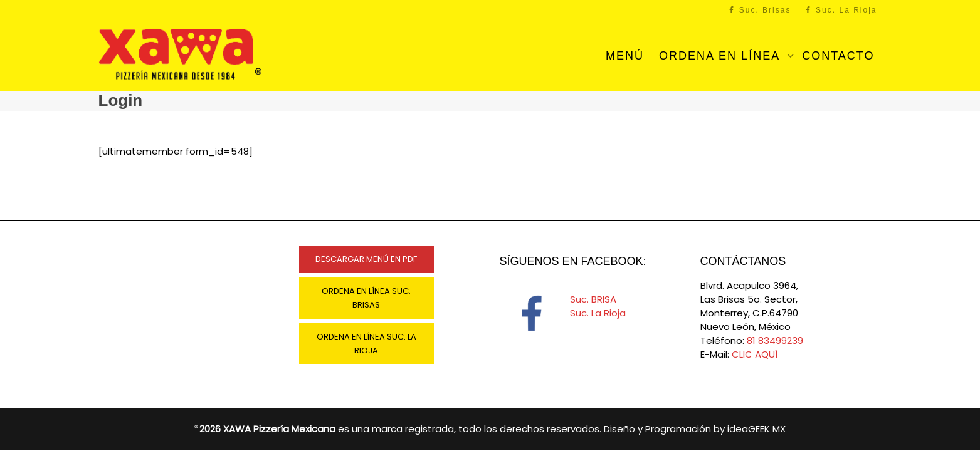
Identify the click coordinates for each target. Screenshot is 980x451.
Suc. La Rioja (841, 10)
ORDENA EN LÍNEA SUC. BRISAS (366, 298)
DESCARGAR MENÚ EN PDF (366, 259)
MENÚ (625, 56)
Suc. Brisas (759, 10)
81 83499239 (775, 340)
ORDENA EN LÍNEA (721, 56)
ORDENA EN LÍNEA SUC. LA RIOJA (366, 344)
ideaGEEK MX (756, 429)
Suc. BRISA (593, 299)
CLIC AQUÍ (755, 354)
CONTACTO (838, 56)
